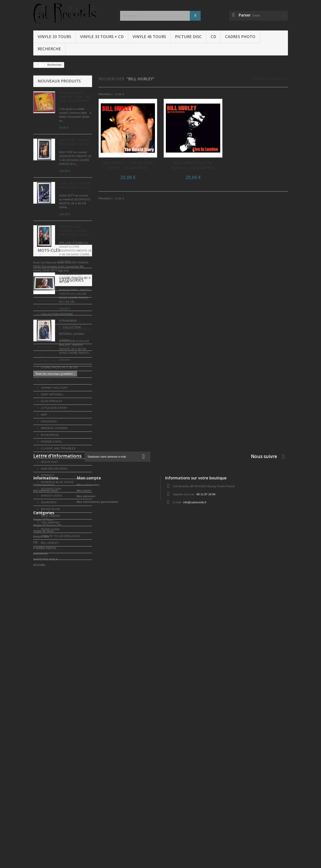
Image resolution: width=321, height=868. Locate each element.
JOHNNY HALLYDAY (54, 526)
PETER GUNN (50, 668)
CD (213, 37)
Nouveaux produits (59, 81)
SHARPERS (48, 641)
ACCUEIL (44, 695)
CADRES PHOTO (240, 37)
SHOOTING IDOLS (50, 688)
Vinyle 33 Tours (54, 37)
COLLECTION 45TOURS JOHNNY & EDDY (61, 476)
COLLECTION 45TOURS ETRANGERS (55, 462)
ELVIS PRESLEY (51, 540)
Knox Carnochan (69, 406)
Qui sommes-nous (46, 757)
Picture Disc (188, 37)
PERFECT (47, 614)
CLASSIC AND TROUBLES (58, 587)
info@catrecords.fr (195, 769)
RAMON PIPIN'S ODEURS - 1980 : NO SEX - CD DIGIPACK (75, 97)
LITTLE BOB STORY (54, 546)
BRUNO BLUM (50, 647)
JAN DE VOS (49, 593)
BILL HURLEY (49, 681)
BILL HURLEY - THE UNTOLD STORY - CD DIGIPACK (128, 165)
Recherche (49, 49)
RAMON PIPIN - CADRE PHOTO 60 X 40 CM (75, 278)
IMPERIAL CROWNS (54, 567)
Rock (37, 402)
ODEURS (71, 402)
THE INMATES (50, 661)
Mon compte (89, 745)
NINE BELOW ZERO (54, 607)
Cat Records (49, 402)
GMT (44, 553)
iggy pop (63, 410)
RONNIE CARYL (51, 580)
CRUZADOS (48, 560)
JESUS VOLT (49, 600)
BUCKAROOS (50, 573)
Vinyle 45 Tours (149, 37)
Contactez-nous (44, 752)
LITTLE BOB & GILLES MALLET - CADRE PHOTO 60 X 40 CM (75, 327)
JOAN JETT (50, 410)
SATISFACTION (51, 627)
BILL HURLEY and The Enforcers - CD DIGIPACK (193, 165)
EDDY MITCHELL (52, 533)
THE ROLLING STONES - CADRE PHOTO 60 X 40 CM (74, 231)
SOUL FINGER (50, 654)
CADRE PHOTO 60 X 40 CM (59, 513)
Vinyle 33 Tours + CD (102, 37)
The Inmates (50, 406)
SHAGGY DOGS (51, 634)
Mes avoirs (84, 757)
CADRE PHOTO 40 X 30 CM (59, 506)
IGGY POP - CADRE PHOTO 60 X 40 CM (74, 142)
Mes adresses (86, 763)
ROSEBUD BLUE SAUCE (57, 620)
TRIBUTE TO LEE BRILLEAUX (60, 674)
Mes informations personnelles (98, 769)
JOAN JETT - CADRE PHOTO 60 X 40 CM (75, 185)
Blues (61, 402)
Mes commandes (88, 752)
